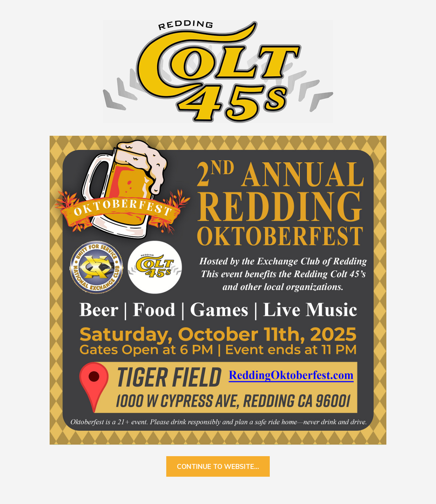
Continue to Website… (218, 466)
